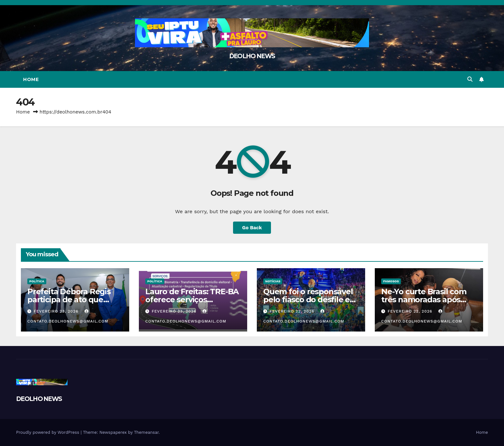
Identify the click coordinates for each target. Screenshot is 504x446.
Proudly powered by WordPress (48, 432)
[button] (470, 79)
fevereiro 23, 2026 (57, 311)
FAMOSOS (391, 281)
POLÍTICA (37, 281)
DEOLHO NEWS (252, 56)
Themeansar (146, 432)
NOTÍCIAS (273, 281)
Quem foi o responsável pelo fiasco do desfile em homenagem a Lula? (310, 300)
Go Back (252, 228)
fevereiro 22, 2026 (293, 311)
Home (31, 79)
